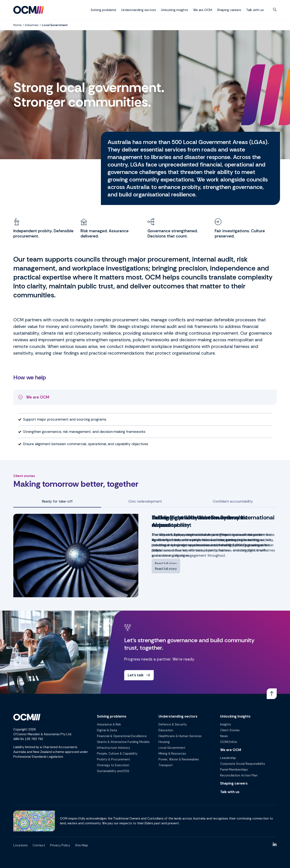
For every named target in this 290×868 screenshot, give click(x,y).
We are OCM (203, 10)
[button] (275, 10)
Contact (39, 845)
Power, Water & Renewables (179, 759)
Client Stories (230, 730)
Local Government (172, 748)
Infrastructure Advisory (113, 748)
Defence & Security (173, 724)
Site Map (82, 845)
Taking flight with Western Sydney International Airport (213, 521)
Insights (226, 724)
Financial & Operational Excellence (122, 736)
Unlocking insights (175, 10)
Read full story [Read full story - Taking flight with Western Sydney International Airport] (166, 563)
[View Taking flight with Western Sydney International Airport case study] (76, 556)
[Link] (272, 693)
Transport (166, 765)
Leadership (228, 758)
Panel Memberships (234, 770)
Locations (20, 845)
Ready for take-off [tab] (57, 501)
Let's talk (139, 675)
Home (17, 25)
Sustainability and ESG (113, 771)
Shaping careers (229, 10)
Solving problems (103, 10)
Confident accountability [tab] (233, 501)
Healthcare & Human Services (180, 736)
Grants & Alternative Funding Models (123, 742)
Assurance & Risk (109, 724)
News (224, 736)
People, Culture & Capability (117, 754)
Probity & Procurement (113, 759)
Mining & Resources (172, 754)
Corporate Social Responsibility (243, 764)
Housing (164, 742)
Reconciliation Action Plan (239, 775)
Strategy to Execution (113, 765)
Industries (32, 25)
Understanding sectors (139, 10)
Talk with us (255, 10)
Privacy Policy (60, 845)
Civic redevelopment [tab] (145, 501)
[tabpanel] (145, 556)
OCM (229, 742)
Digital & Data (107, 730)
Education (166, 730)
